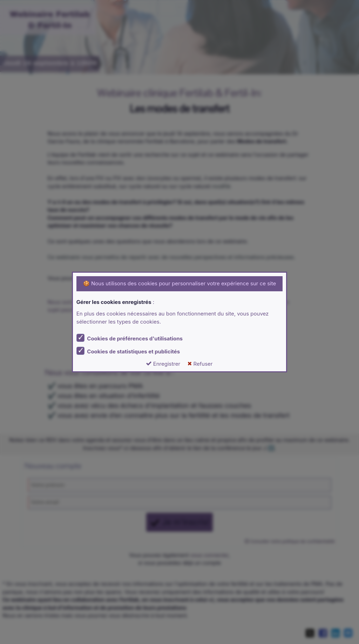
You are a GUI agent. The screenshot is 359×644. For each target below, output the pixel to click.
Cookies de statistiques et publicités (128, 351)
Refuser (200, 364)
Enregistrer (163, 364)
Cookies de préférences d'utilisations (130, 338)
